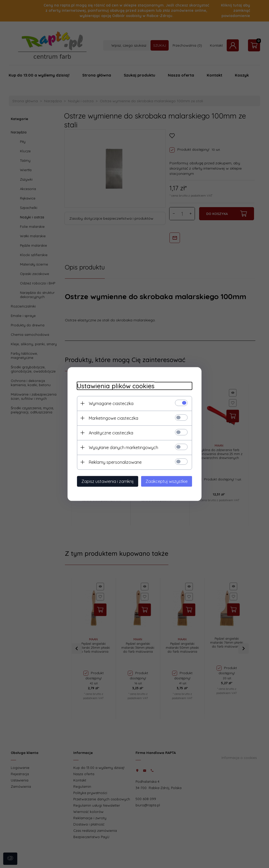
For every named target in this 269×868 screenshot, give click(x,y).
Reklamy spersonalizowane (112, 462)
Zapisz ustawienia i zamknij (105, 481)
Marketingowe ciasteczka (111, 418)
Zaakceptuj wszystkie (169, 481)
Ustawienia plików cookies (113, 386)
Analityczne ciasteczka (108, 432)
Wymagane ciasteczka (108, 403)
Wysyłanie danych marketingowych (121, 447)
